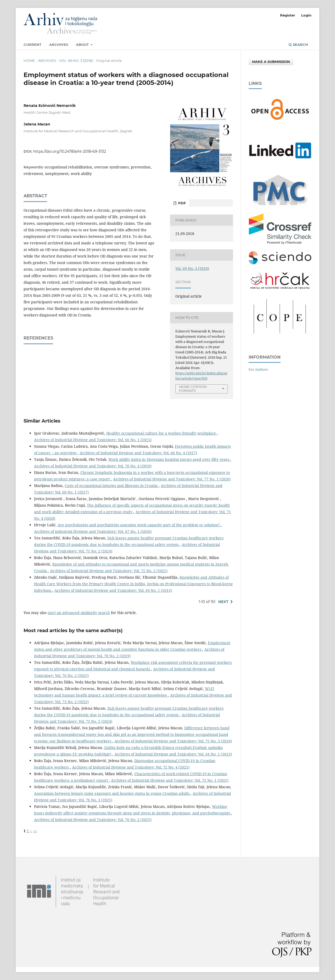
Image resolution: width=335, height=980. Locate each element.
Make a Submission (271, 62)
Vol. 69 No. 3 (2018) (76, 61)
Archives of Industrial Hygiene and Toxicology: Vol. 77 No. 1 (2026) (172, 479)
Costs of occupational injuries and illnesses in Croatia (112, 486)
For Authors (258, 369)
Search (298, 45)
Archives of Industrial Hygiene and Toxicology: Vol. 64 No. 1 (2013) (113, 590)
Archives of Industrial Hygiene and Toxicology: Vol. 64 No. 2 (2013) (173, 754)
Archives (59, 45)
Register (288, 15)
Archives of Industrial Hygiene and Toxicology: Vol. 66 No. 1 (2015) (93, 440)
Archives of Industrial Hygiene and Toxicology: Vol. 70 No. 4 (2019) (93, 466)
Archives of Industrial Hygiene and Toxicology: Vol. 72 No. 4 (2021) (131, 767)
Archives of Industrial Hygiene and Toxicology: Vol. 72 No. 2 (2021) (109, 571)
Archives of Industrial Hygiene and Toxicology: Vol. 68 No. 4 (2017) (138, 453)
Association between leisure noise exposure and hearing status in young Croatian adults (112, 793)
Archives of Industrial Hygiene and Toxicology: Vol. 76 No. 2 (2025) (93, 820)
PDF (182, 203)
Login (306, 15)
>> (35, 831)
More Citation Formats (193, 389)
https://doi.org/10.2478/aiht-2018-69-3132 (70, 151)
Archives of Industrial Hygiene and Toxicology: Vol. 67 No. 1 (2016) (93, 531)
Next (223, 602)
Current (32, 45)
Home (29, 61)
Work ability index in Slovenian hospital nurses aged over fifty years (169, 459)
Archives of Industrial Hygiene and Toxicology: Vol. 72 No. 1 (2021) (170, 780)
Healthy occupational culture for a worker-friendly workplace (162, 433)
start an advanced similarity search (79, 613)
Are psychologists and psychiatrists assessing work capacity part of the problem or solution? (139, 525)
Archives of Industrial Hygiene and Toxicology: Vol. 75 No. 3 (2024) (173, 741)
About (83, 45)
